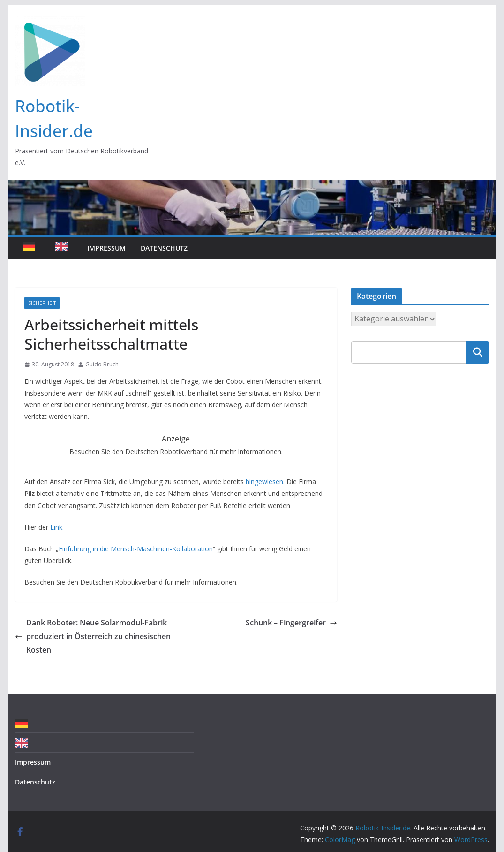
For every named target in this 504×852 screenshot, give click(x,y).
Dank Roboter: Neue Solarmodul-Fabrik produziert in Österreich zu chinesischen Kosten (93, 636)
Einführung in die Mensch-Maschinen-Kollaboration (136, 549)
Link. (57, 527)
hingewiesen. (265, 482)
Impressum (106, 248)
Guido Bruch (102, 364)
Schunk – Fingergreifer (291, 623)
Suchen (478, 352)
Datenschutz (164, 248)
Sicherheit (42, 303)
